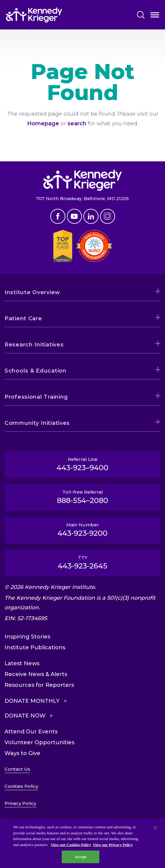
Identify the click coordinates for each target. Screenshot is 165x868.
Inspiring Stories (27, 637)
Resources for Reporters (39, 685)
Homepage (43, 123)
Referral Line (82, 464)
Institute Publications (35, 647)
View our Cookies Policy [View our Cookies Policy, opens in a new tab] (71, 845)
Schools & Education (36, 371)
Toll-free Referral (82, 497)
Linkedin (91, 216)
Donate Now (25, 716)
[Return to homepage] (34, 15)
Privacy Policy (20, 803)
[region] (82, 843)
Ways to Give (22, 753)
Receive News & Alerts (36, 674)
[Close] (155, 828)
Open (155, 16)
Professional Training (36, 397)
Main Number (82, 530)
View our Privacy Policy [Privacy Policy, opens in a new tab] (113, 845)
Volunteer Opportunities (39, 742)
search (77, 123)
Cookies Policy (21, 786)
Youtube (74, 216)
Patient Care (23, 318)
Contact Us (17, 769)
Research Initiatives (34, 345)
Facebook (58, 216)
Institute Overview (32, 292)
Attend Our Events (31, 732)
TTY (82, 562)
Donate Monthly (32, 701)
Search (141, 15)
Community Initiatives (37, 423)
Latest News (22, 663)
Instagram (107, 216)
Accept (81, 857)
